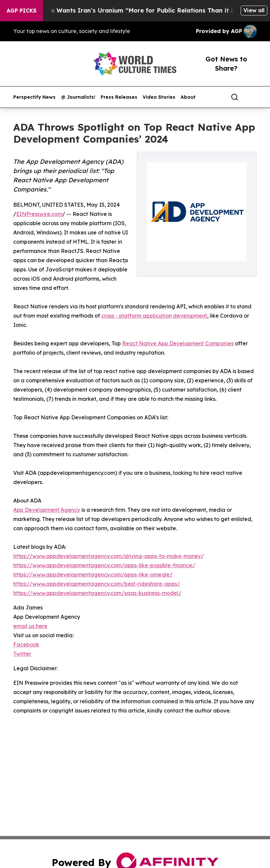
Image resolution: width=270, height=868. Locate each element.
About (188, 97)
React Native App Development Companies (178, 343)
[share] (252, 97)
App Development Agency (47, 510)
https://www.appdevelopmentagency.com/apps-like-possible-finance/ (104, 565)
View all (254, 10)
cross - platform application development (154, 316)
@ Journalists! (78, 97)
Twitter (22, 654)
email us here (30, 626)
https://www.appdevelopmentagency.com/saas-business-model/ (97, 593)
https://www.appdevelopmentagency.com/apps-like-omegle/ (93, 574)
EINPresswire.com (39, 214)
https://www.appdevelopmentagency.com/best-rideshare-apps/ (97, 584)
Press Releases (119, 97)
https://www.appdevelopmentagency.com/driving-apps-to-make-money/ (109, 556)
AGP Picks (22, 11)
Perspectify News (34, 97)
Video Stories (159, 97)
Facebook (26, 644)
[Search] (235, 97)
